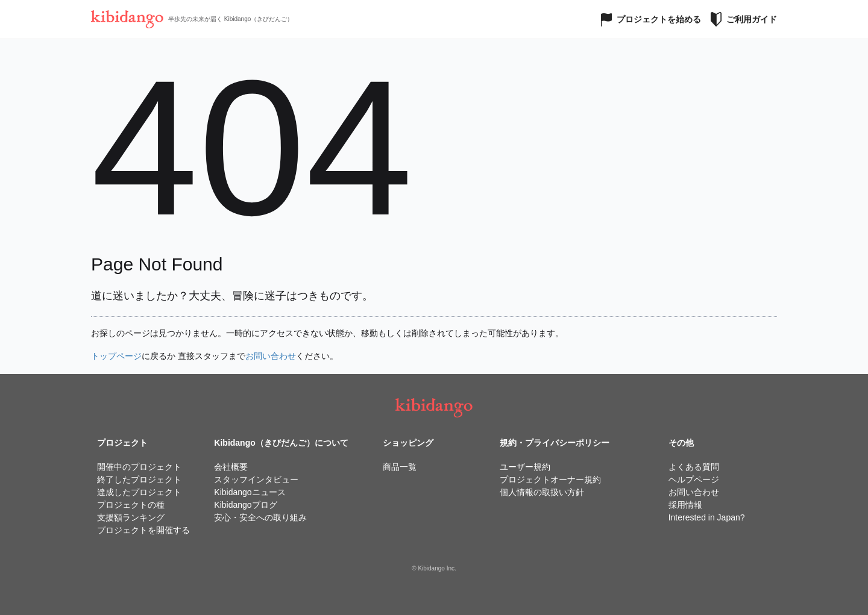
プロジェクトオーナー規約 (550, 479)
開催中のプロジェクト (139, 467)
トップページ (116, 356)
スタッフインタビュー (256, 479)
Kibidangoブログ (245, 505)
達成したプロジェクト (139, 492)
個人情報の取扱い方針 (542, 492)
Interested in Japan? (707, 517)
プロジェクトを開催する (143, 530)
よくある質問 (694, 467)
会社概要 (231, 467)
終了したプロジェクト (139, 479)
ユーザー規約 (525, 467)
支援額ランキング (131, 517)
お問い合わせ (271, 356)
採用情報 (685, 505)
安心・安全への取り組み (260, 517)
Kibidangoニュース (250, 492)
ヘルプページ (694, 479)
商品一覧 (400, 467)
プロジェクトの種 (131, 505)
